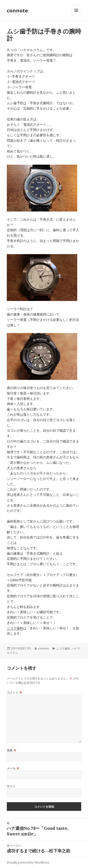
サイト (11, 786)
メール (13, 768)
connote (17, 10)
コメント (15, 692)
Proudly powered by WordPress (28, 862)
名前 (12, 750)
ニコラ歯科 (15, 628)
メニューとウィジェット (76, 15)
